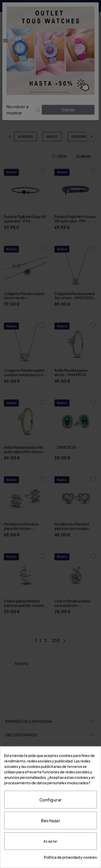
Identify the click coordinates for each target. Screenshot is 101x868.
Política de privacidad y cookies (70, 857)
